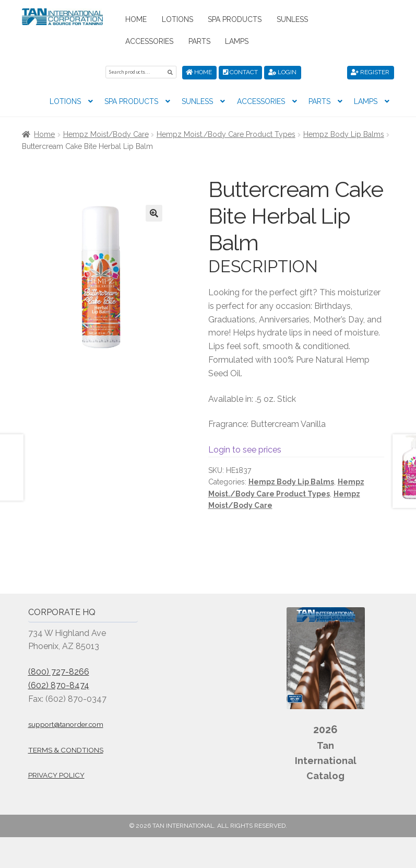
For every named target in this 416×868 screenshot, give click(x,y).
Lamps (237, 41)
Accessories (149, 41)
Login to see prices (245, 449)
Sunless (292, 19)
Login (282, 72)
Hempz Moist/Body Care (106, 134)
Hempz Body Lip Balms (344, 134)
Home (136, 19)
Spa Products (235, 19)
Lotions (177, 19)
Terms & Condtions (66, 750)
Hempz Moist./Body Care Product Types (226, 134)
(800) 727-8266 (59, 672)
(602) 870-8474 (59, 685)
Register (370, 72)
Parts (199, 41)
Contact (240, 72)
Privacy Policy (56, 775)
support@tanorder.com (66, 724)
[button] (154, 213)
